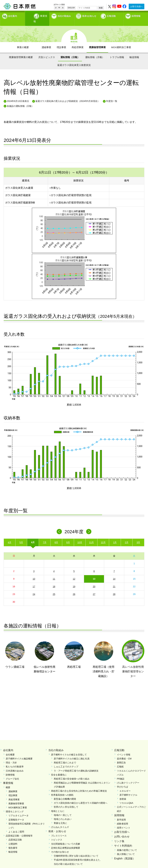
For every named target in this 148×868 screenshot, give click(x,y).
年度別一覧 (112, 95)
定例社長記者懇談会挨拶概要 (66, 842)
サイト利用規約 (123, 840)
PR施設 (121, 773)
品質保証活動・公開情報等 (19, 830)
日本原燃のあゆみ (15, 765)
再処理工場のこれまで (65, 757)
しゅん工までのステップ (66, 761)
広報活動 (111, 15)
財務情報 (10, 769)
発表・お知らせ (57, 826)
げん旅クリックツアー (128, 777)
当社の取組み (64, 15)
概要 (8, 782)
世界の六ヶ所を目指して (66, 801)
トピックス (57, 834)
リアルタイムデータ (18, 810)
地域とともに (58, 805)
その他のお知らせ (60, 846)
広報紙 (120, 761)
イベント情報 (124, 749)
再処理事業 (78, 42)
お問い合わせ (122, 831)
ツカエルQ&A (126, 797)
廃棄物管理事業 (97, 42)
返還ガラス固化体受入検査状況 (74, 59)
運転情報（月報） (95, 51)
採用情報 (136, 15)
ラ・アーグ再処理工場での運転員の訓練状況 (76, 765)
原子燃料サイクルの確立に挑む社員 (72, 753)
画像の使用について (127, 844)
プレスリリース (59, 830)
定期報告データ (16, 814)
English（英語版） (125, 853)
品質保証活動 (15, 834)
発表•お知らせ (89, 15)
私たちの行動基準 (15, 761)
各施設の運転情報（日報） (20, 100)
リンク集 (119, 835)
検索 (101, 8)
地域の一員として (63, 809)
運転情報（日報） (70, 51)
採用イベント (124, 822)
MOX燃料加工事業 (121, 42)
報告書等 (13, 842)
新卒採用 (121, 814)
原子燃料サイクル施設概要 (19, 753)
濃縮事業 (46, 42)
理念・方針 (11, 757)
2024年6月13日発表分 (18, 95)
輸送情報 (134, 51)
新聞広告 (121, 757)
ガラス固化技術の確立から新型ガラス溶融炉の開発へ (81, 797)
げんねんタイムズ (60, 821)
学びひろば (122, 781)
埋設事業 (61, 42)
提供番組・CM (124, 753)
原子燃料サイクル (128, 789)
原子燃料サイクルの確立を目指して (69, 749)
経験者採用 (122, 818)
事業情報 (37, 15)
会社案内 (13, 15)
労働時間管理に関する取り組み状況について (76, 850)
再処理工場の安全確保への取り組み (72, 773)
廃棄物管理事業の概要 (21, 51)
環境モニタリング (15, 806)
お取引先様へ (137, 6)
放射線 (123, 793)
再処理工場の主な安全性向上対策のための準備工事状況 (79, 785)
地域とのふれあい (63, 813)
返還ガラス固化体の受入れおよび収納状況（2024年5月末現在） (68, 95)
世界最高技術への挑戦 (62, 789)
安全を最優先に (59, 769)
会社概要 (10, 749)
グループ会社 (12, 773)
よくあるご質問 (16, 826)
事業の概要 (23, 42)
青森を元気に (60, 817)
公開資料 (13, 838)
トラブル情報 (117, 51)
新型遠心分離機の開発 (65, 793)
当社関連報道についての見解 (66, 838)
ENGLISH (71, 8)
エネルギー (125, 785)
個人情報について (126, 848)
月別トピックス (47, 51)
